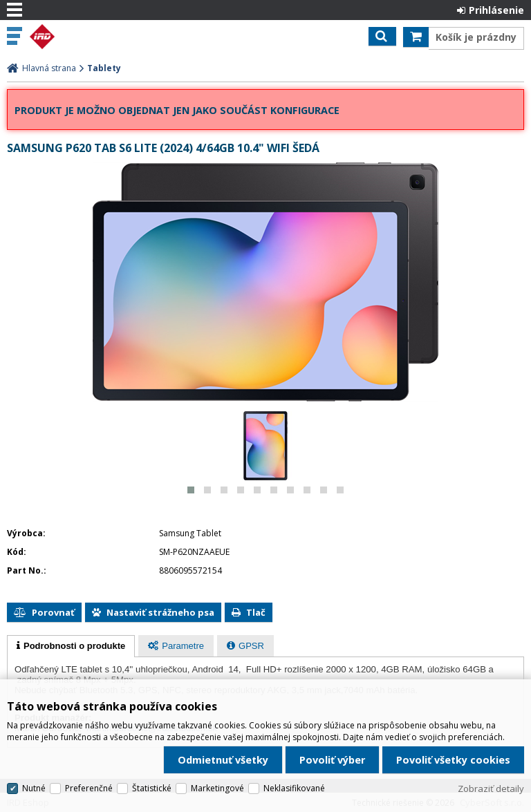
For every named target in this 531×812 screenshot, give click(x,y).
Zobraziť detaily (491, 787)
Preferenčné (89, 787)
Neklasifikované (294, 787)
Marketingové (217, 787)
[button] (191, 490)
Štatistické (152, 787)
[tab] (71, 646)
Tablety (104, 68)
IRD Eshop (71, 37)
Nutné (34, 787)
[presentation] (71, 646)
